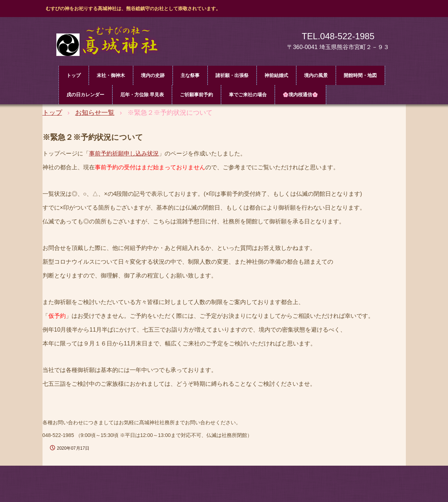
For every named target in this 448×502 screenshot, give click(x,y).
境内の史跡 (153, 75)
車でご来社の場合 (248, 95)
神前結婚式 (276, 75)
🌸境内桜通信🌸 (300, 95)
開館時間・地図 (360, 75)
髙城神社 (112, 43)
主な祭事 (190, 75)
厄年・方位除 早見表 (142, 95)
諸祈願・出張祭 (232, 75)
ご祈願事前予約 (196, 95)
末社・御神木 (111, 75)
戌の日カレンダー (85, 95)
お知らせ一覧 (95, 113)
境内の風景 (316, 75)
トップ (74, 75)
